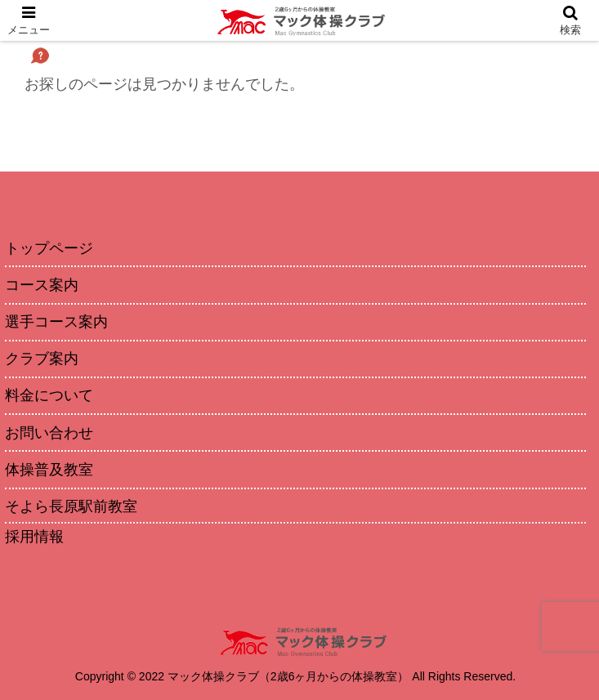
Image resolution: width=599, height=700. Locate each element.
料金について (49, 395)
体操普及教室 (49, 470)
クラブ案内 (42, 359)
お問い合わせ (49, 433)
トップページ (49, 248)
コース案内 (42, 285)
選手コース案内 (56, 322)
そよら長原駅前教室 (71, 506)
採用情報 (34, 537)
